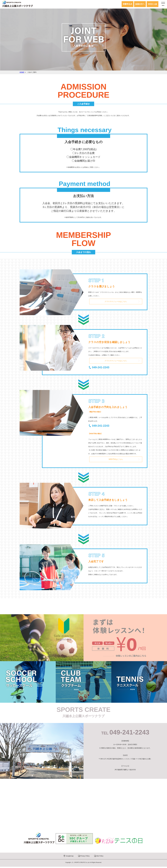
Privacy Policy (85, 857)
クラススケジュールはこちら (116, 302)
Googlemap (70, 857)
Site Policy (100, 857)
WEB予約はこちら (116, 460)
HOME (22, 72)
